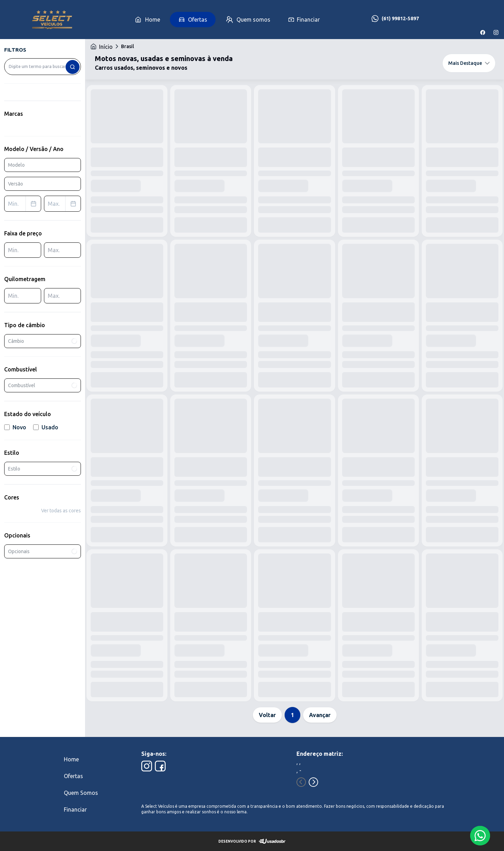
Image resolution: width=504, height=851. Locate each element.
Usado (46, 427)
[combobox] (43, 67)
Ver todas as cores (61, 511)
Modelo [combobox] (16, 165)
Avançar (320, 715)
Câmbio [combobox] (43, 341)
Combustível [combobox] (43, 385)
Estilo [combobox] (43, 469)
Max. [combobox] (64, 204)
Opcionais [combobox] (43, 551)
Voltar (267, 715)
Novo (15, 427)
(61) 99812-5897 (400, 18)
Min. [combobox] (24, 204)
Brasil (127, 46)
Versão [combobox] (16, 184)
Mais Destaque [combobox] (469, 63)
